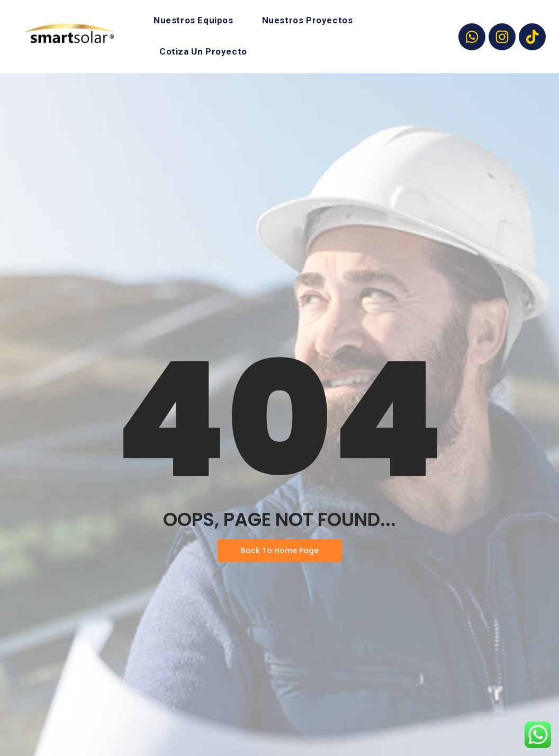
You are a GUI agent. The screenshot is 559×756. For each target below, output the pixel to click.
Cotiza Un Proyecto (203, 51)
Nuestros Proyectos (308, 20)
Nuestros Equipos (193, 20)
